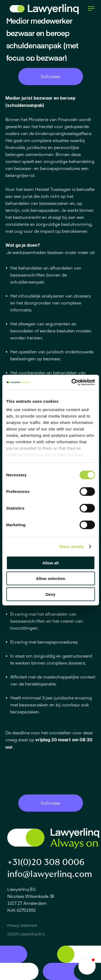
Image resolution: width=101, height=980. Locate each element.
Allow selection (50, 578)
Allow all (50, 563)
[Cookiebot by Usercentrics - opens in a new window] (72, 382)
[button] (87, 966)
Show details (72, 547)
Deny (50, 594)
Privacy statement (22, 925)
